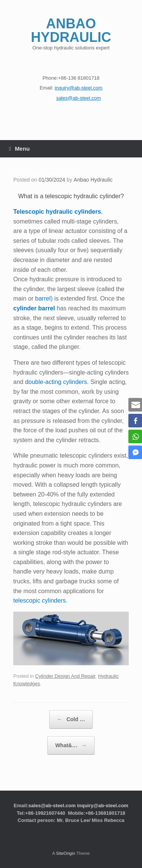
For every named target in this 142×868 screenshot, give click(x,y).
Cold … (71, 719)
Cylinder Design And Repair (65, 676)
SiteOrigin (66, 853)
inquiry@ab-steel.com (102, 806)
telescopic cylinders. (40, 601)
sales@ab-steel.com (52, 806)
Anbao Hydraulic (93, 180)
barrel (43, 298)
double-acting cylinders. (57, 382)
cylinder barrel (34, 308)
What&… (71, 745)
